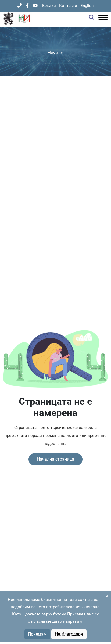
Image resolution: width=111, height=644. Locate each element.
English (87, 6)
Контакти (68, 6)
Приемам (37, 634)
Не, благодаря (69, 634)
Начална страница (55, 459)
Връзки (49, 6)
